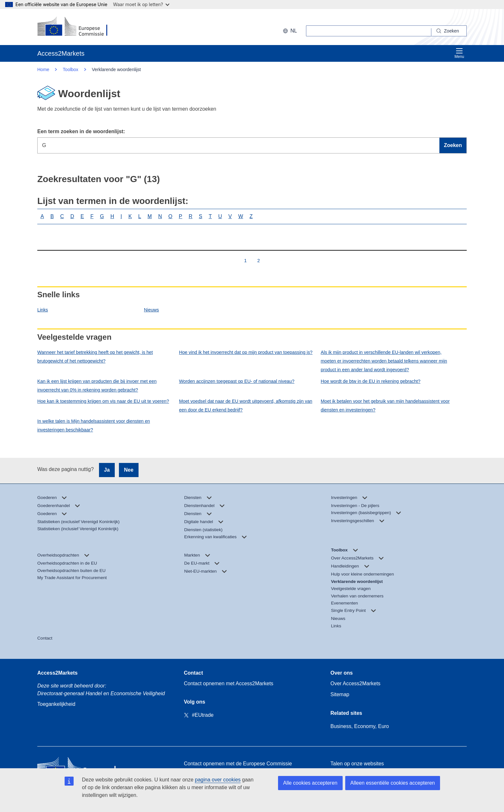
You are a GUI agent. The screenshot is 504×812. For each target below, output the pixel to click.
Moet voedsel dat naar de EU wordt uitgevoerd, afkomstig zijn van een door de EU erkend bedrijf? (246, 406)
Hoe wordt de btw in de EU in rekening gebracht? (371, 381)
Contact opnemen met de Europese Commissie (238, 764)
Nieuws (152, 310)
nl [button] (290, 31)
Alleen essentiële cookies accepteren (393, 783)
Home (43, 69)
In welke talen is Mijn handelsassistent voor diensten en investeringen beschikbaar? (94, 425)
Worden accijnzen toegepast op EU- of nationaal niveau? (237, 381)
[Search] (449, 31)
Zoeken (453, 145)
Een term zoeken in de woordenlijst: (81, 131)
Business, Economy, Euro (360, 726)
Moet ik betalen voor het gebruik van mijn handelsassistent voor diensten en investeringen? (385, 406)
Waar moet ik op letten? (141, 4)
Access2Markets (57, 673)
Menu (459, 53)
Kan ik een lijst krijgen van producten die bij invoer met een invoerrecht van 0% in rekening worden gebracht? (97, 386)
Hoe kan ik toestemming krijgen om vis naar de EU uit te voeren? (103, 401)
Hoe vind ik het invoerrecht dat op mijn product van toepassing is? (246, 352)
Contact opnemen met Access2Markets (229, 683)
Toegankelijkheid (56, 704)
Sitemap (340, 694)
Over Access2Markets (355, 683)
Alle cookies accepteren (310, 783)
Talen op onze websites (357, 764)
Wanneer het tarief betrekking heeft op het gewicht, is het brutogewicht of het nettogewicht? (95, 357)
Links (43, 310)
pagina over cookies (218, 780)
